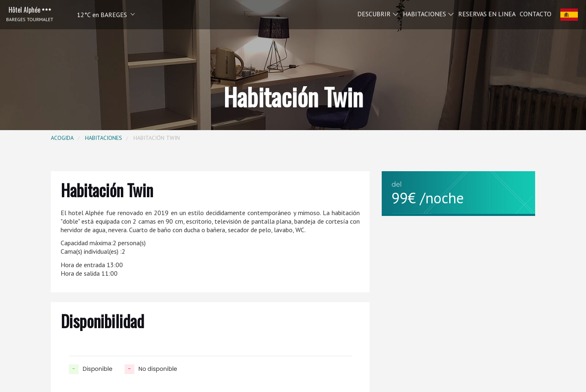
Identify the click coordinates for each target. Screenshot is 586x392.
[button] (95, 14)
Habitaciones (429, 13)
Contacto (536, 13)
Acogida (62, 138)
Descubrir (378, 13)
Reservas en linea (487, 13)
